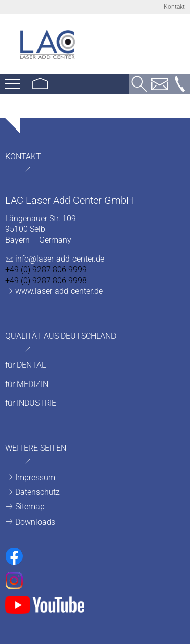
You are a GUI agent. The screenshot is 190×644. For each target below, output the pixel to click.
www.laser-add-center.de (59, 291)
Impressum (35, 477)
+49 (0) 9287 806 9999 (46, 269)
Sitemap (30, 507)
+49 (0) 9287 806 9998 (46, 281)
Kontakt (174, 7)
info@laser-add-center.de (60, 259)
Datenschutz (37, 492)
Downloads (35, 522)
